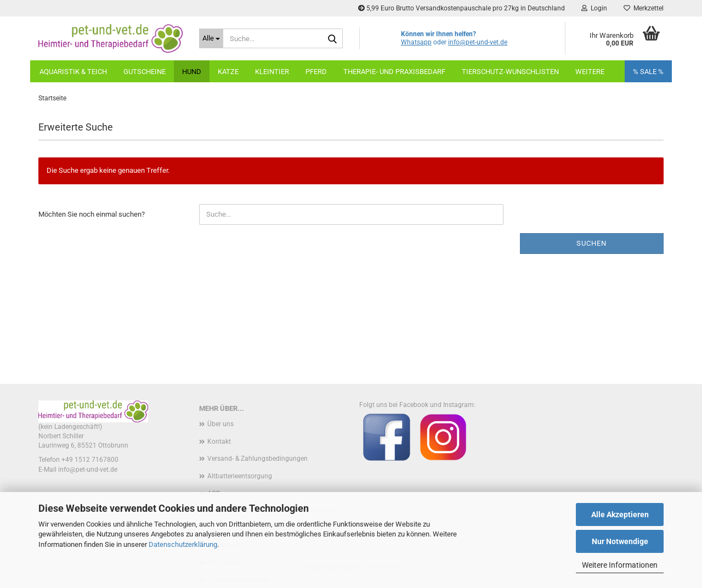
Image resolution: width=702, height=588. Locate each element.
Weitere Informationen (620, 565)
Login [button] (594, 8)
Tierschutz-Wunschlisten (510, 72)
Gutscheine (145, 72)
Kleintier (272, 72)
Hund (192, 72)
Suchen (591, 243)
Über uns (220, 424)
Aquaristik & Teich (73, 72)
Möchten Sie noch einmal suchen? (92, 214)
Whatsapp (416, 42)
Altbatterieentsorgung (240, 476)
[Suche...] (211, 38)
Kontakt (219, 442)
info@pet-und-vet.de (478, 42)
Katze (228, 72)
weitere (590, 72)
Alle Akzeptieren (620, 514)
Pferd (316, 72)
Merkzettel (644, 8)
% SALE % (648, 72)
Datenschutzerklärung (183, 544)
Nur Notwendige (620, 541)
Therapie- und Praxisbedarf (394, 72)
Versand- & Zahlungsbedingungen (257, 459)
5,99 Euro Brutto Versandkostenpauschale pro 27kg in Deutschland (462, 8)
